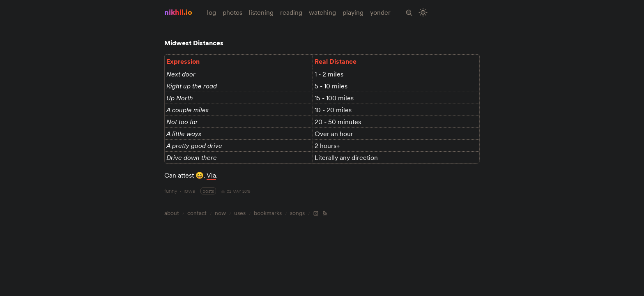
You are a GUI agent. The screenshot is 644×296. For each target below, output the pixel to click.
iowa (190, 191)
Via (211, 175)
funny (171, 191)
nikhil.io (178, 12)
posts (208, 191)
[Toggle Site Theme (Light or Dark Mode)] (423, 13)
